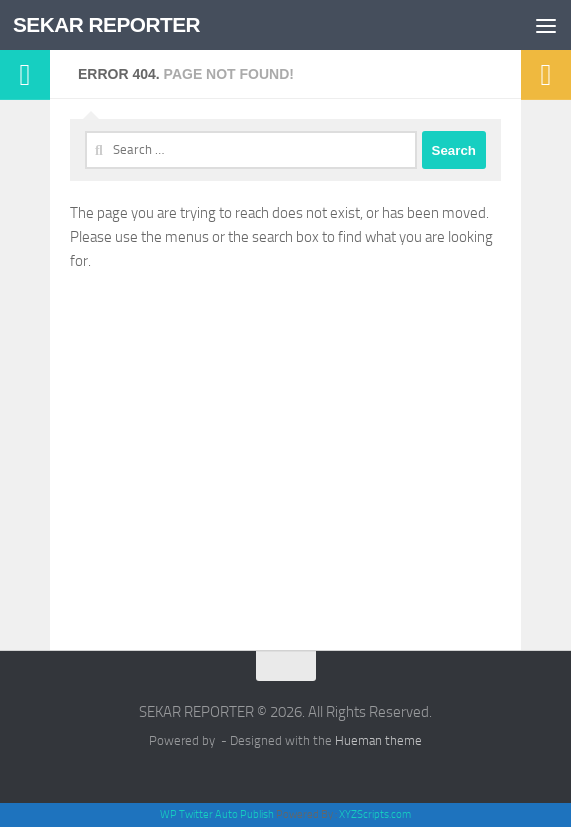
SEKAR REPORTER (108, 24)
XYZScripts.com (375, 814)
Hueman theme (378, 740)
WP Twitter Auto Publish (217, 814)
